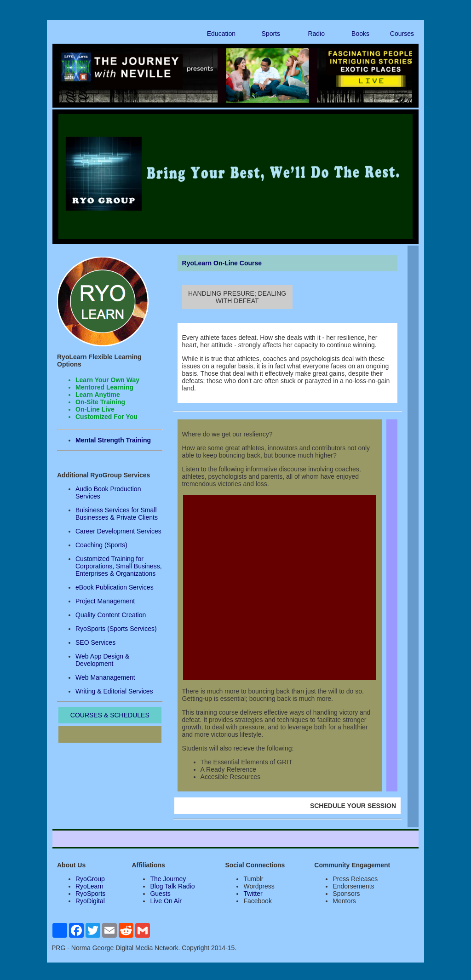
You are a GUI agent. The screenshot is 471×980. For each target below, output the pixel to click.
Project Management (105, 601)
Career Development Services (118, 531)
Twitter (253, 894)
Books (360, 34)
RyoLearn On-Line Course (222, 263)
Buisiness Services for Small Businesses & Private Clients (117, 514)
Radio (316, 34)
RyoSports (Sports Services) (116, 629)
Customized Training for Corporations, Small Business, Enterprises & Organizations (119, 566)
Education (221, 34)
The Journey (168, 879)
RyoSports (90, 894)
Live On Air (166, 901)
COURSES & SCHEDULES (110, 715)
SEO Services (95, 642)
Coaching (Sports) (101, 545)
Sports (271, 34)
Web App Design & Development (102, 660)
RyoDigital (90, 901)
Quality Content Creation (111, 615)
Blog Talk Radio (172, 886)
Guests (160, 894)
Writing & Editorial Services (114, 691)
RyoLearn (89, 886)
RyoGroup (90, 879)
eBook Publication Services (115, 587)
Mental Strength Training (113, 440)
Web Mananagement (105, 677)
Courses (402, 34)
